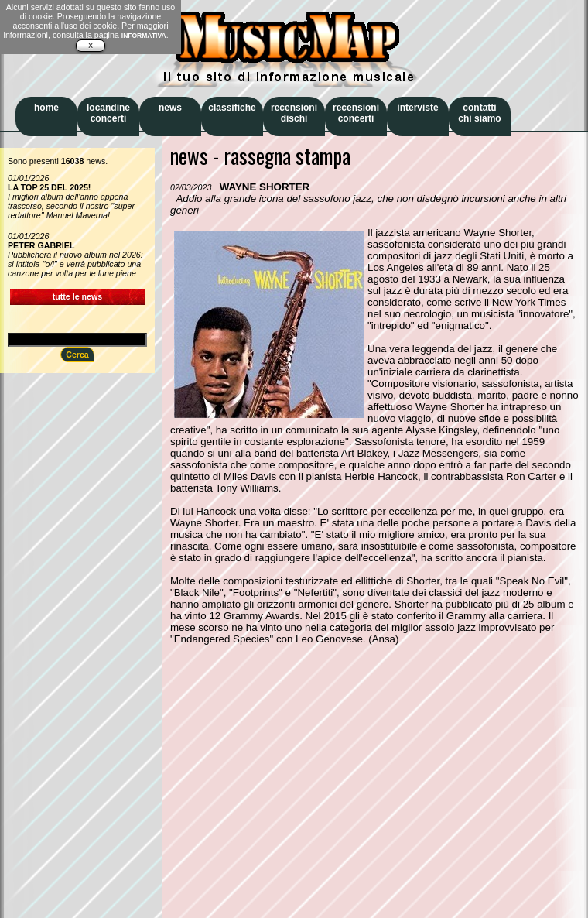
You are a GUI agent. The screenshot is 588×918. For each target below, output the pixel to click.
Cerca (77, 355)
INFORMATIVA (144, 36)
